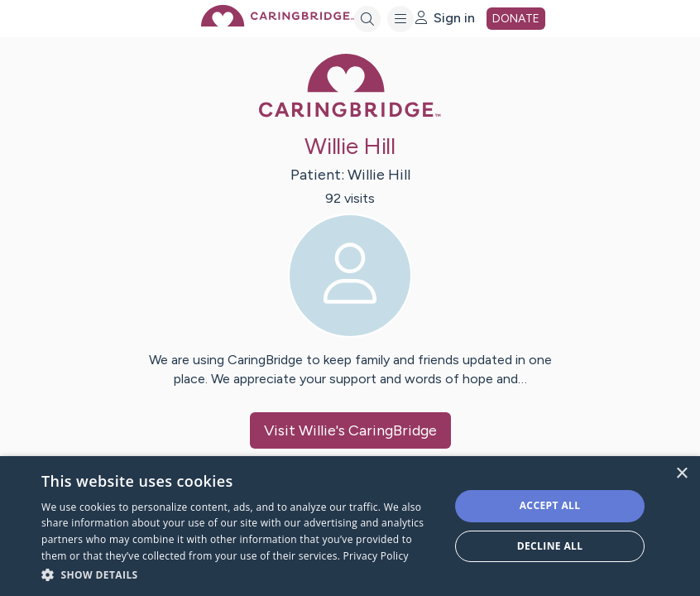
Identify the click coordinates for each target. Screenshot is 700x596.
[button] (239, 574)
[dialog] (350, 526)
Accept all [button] (550, 505)
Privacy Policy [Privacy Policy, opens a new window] (376, 556)
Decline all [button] (550, 546)
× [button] (681, 474)
